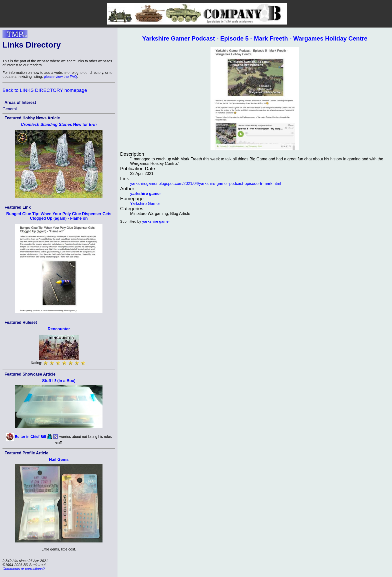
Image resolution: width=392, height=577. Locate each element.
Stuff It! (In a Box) (59, 381)
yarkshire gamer (145, 194)
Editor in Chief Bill (31, 436)
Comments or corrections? (24, 569)
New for (59, 124)
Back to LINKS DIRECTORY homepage (45, 90)
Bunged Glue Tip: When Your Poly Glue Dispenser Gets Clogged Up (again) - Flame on (59, 216)
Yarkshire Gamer (145, 204)
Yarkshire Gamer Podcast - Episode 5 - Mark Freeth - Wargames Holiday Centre (255, 38)
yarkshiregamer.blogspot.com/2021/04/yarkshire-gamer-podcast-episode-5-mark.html (205, 184)
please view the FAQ (60, 77)
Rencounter (59, 329)
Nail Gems (59, 460)
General (10, 109)
